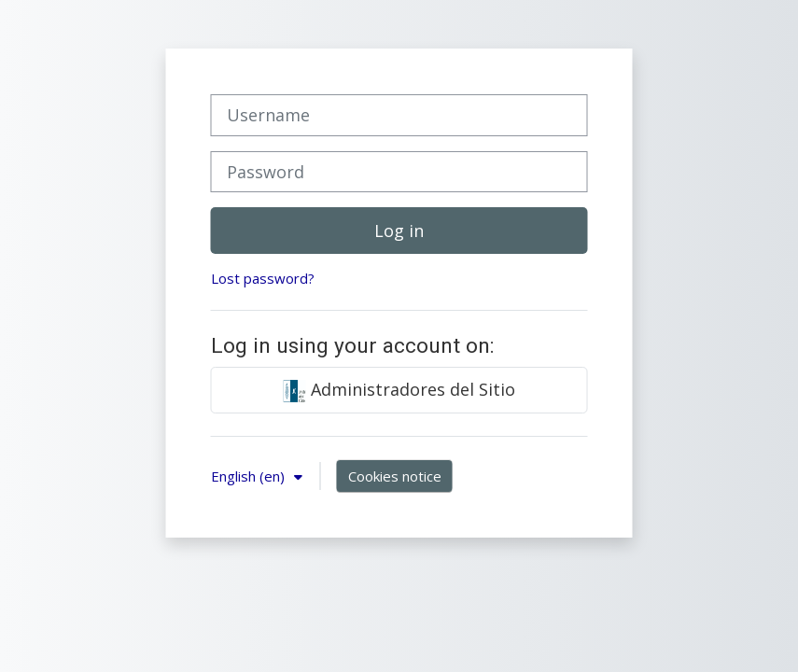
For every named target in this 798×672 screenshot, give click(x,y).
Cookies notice (395, 476)
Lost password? (263, 278)
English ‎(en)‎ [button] (250, 476)
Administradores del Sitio (399, 390)
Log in (399, 231)
